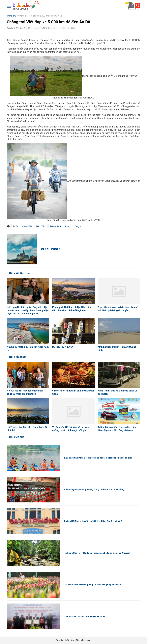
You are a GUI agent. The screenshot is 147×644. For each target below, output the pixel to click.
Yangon (78, 226)
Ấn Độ (16, 226)
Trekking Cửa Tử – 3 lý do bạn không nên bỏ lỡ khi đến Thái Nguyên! (97, 553)
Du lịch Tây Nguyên (63, 347)
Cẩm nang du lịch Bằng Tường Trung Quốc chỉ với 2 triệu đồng (94, 490)
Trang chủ (11, 16)
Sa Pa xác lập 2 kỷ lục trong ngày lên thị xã (85, 616)
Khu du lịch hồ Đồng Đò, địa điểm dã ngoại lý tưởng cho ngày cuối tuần (98, 458)
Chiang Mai (27, 226)
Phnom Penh (56, 226)
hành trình (41, 226)
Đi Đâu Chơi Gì (51, 249)
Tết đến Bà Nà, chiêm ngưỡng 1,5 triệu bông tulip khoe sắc (92, 585)
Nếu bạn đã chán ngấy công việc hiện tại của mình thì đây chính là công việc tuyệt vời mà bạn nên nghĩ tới (28, 310)
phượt (68, 226)
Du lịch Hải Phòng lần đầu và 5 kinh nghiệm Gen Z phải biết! (93, 521)
